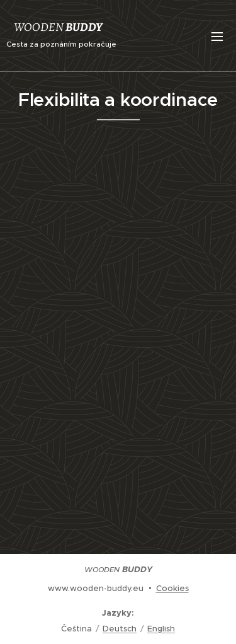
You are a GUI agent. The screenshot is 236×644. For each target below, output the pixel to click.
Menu (217, 37)
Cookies (172, 588)
